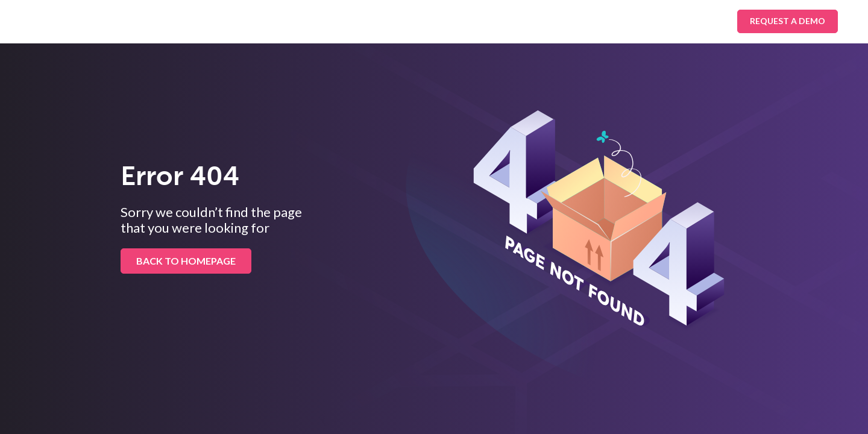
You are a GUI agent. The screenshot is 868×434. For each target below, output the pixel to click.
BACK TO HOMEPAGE (186, 261)
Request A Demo (788, 21)
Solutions (187, 21)
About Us (479, 21)
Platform (332, 21)
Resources (405, 21)
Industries (260, 21)
